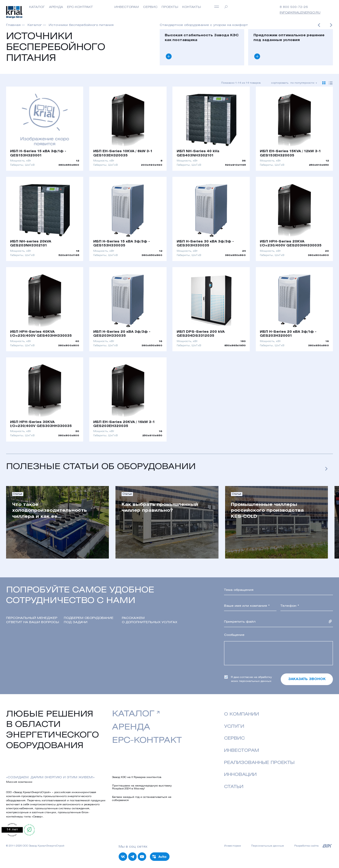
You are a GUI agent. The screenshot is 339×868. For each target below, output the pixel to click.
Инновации (240, 775)
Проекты (170, 7)
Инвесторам (242, 751)
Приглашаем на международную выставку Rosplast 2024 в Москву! (142, 787)
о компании (242, 714)
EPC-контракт (80, 7)
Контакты (192, 7)
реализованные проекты (259, 763)
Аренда (56, 7)
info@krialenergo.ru (300, 13)
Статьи (234, 787)
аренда (131, 727)
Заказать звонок (307, 679)
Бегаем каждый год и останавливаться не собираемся (142, 799)
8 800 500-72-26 (294, 7)
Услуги (234, 727)
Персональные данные (267, 846)
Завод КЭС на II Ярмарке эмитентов (137, 777)
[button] (319, 26)
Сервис (150, 7)
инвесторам (127, 7)
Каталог (37, 7)
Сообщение (234, 635)
